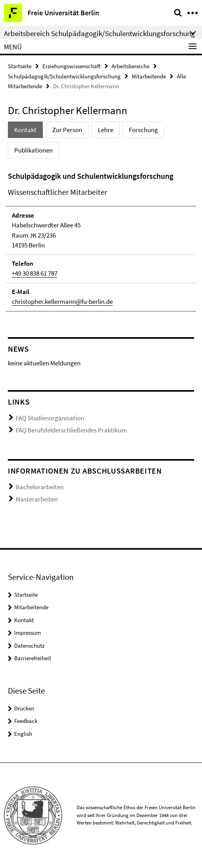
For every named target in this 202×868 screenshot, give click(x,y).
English (23, 734)
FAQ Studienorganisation (50, 418)
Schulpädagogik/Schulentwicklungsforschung (64, 76)
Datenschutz (29, 646)
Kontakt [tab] (25, 130)
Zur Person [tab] (67, 130)
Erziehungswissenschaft (72, 66)
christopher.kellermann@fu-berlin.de (62, 301)
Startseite (20, 66)
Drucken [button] (24, 708)
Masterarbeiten (37, 499)
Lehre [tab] (106, 130)
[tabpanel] (101, 241)
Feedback (26, 721)
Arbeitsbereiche (130, 66)
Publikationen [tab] (33, 150)
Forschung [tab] (143, 130)
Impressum (28, 633)
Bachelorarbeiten (40, 487)
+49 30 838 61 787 (35, 273)
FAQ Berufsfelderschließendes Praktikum (71, 430)
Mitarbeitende (149, 76)
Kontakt (24, 620)
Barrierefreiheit (33, 658)
